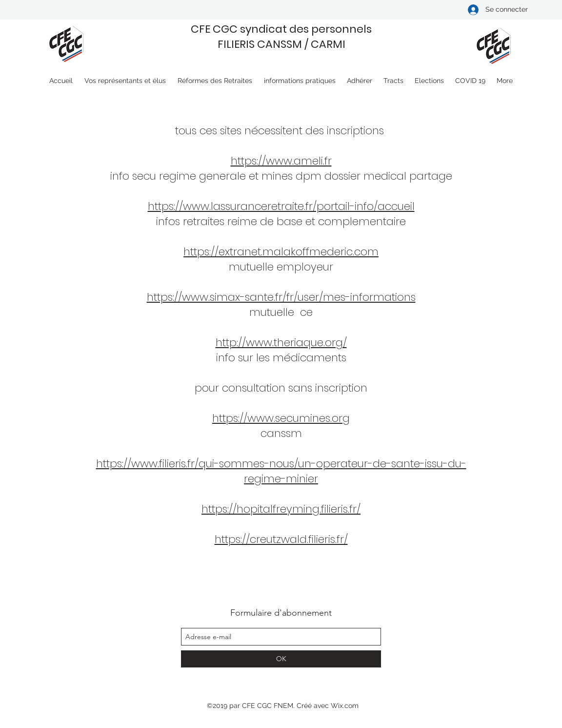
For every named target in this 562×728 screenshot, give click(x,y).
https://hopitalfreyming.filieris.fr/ (281, 509)
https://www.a (266, 161)
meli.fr (316, 161)
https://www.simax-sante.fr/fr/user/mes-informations (281, 297)
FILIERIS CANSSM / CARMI (281, 44)
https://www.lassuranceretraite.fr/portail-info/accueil (281, 206)
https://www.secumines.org (281, 418)
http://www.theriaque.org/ (281, 343)
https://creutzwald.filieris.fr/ (281, 539)
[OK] (281, 659)
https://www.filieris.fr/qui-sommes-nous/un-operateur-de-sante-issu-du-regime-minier (281, 471)
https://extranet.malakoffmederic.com (281, 252)
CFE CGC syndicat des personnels (281, 29)
